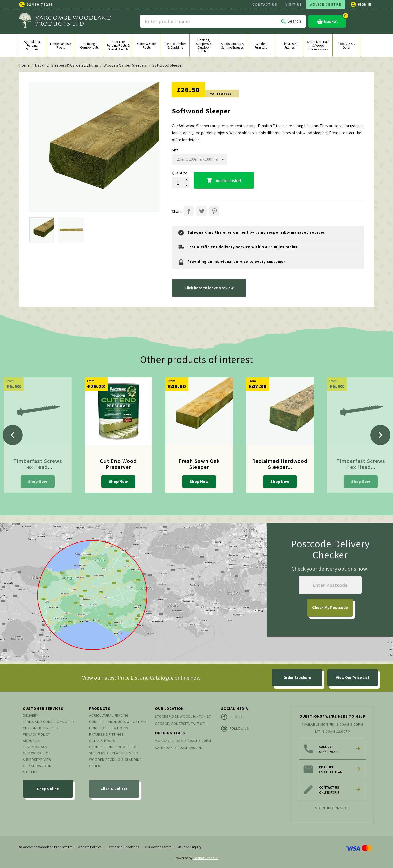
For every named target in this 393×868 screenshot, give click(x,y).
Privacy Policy (36, 734)
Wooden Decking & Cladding (115, 760)
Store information (332, 808)
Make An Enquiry (189, 847)
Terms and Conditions (123, 847)
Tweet (202, 211)
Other (95, 766)
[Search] (223, 21)
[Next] (380, 435)
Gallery (30, 772)
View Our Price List (353, 678)
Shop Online (48, 789)
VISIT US (294, 4)
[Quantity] (178, 183)
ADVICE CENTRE (326, 4)
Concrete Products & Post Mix (118, 722)
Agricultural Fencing (109, 715)
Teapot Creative (206, 858)
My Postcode (330, 608)
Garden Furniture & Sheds (113, 747)
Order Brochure (297, 678)
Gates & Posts (102, 741)
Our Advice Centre (158, 847)
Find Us (232, 717)
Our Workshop (37, 753)
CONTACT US (265, 4)
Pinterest (214, 211)
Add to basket (224, 181)
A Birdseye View (37, 760)
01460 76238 (40, 4)
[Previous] (13, 435)
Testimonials (35, 747)
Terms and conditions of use (50, 722)
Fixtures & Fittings (106, 734)
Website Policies (90, 847)
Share (189, 211)
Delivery (31, 715)
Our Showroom (37, 766)
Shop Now (38, 481)
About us (31, 741)
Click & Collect (114, 789)
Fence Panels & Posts (109, 728)
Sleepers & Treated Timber (114, 753)
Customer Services (40, 728)
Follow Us (235, 729)
